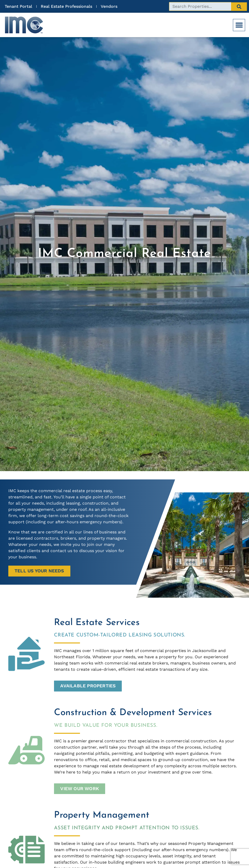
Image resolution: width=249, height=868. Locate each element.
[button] (239, 25)
